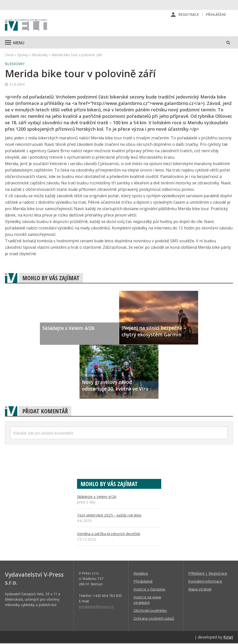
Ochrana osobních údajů (154, 619)
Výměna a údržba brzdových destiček (109, 534)
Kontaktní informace (205, 582)
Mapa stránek (200, 590)
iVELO (26, 26)
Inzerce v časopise (149, 590)
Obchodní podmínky (150, 611)
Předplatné (143, 582)
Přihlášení (216, 15)
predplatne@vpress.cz (96, 607)
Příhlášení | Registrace (208, 574)
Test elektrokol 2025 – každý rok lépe (109, 516)
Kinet (228, 638)
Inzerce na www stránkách (147, 600)
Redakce (141, 574)
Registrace (189, 15)
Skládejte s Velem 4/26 (97, 497)
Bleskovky (40, 55)
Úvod (9, 55)
